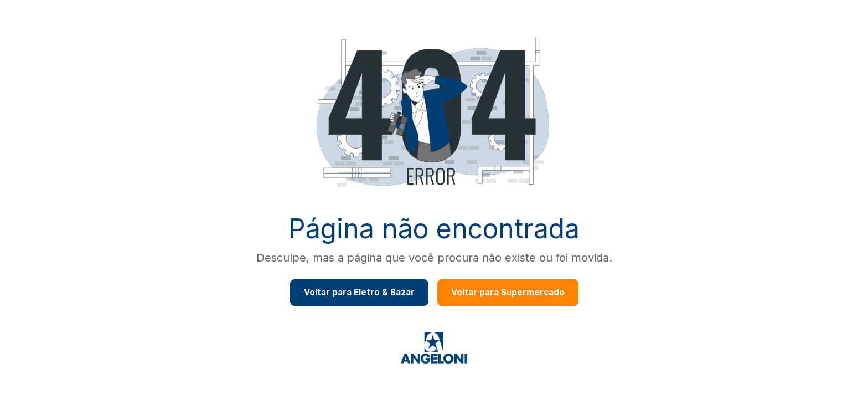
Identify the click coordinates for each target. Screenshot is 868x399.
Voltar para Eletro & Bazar (359, 292)
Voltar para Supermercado (508, 292)
